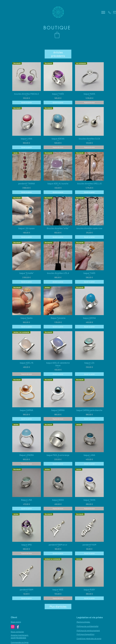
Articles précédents (58, 52)
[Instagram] (13, 623)
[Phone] (110, 12)
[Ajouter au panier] (27, 99)
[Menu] (103, 12)
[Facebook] (17, 623)
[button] (57, 35)
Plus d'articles (58, 603)
